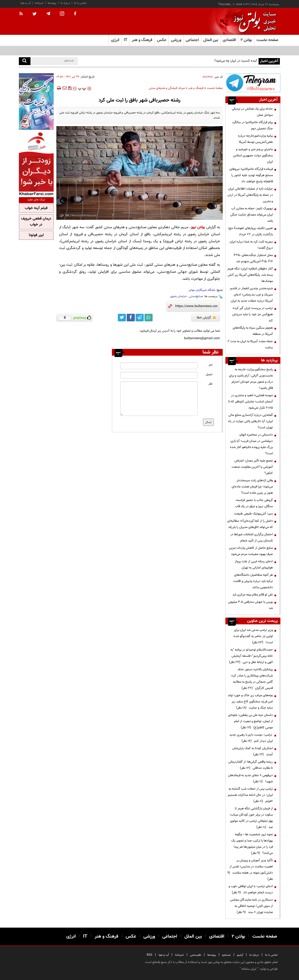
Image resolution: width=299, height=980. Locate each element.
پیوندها (52, 3)
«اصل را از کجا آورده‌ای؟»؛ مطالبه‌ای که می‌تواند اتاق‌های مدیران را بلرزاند (250, 524)
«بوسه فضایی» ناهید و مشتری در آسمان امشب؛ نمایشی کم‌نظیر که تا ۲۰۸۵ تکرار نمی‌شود (250, 402)
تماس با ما (80, 3)
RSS (149, 955)
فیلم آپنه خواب (36, 208)
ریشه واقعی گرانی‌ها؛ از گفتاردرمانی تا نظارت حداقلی (251, 765)
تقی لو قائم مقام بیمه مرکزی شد (253, 595)
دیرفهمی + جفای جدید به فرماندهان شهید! (250, 778)
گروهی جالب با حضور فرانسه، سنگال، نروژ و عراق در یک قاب (254, 503)
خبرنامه (39, 3)
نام (211, 365)
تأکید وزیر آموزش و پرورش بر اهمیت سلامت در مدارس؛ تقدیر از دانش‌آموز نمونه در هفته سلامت (250, 870)
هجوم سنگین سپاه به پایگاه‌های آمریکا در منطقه (253, 331)
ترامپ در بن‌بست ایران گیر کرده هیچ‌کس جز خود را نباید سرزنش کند (252, 314)
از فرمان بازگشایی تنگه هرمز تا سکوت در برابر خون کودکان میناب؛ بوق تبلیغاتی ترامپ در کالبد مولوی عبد (251, 818)
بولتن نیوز (198, 227)
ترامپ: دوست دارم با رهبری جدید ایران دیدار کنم (251, 738)
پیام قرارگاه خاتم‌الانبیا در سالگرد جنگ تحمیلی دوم (252, 125)
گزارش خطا (206, 318)
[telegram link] (140, 318)
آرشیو (240, 955)
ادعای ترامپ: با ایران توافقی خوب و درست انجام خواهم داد (251, 889)
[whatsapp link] (149, 318)
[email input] (159, 375)
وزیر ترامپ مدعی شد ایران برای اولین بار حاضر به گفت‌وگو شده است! (253, 636)
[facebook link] (131, 318)
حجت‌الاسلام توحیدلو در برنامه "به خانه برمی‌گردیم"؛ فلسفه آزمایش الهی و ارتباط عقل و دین (251, 656)
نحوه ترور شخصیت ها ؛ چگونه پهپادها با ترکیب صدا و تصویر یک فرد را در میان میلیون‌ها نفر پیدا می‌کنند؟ (252, 844)
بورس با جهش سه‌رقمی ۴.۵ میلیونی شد (250, 605)
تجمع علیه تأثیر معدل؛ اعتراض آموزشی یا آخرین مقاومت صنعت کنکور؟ (252, 467)
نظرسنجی (196, 955)
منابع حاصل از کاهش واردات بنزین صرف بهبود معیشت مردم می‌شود (251, 551)
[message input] (159, 399)
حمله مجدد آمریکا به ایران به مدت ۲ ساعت (250, 344)
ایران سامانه (249, 969)
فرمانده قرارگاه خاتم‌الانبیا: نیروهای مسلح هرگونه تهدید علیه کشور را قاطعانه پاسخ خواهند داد (251, 175)
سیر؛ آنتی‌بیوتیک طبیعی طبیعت (253, 514)
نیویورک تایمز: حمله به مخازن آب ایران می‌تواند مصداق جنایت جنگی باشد (252, 215)
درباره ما (65, 3)
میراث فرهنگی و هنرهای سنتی (167, 88)
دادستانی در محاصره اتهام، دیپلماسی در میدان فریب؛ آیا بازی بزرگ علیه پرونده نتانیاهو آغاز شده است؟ (251, 444)
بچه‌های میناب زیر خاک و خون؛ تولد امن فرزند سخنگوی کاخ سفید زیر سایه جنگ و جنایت (250, 702)
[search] (25, 61)
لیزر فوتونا (36, 235)
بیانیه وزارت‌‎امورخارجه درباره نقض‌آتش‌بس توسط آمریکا (255, 139)
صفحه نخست (267, 40)
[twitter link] (122, 318)
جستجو (226, 955)
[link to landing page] (253, 21)
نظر (210, 384)
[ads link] (253, 83)
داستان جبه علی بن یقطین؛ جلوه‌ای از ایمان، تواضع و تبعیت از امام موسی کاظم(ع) (250, 721)
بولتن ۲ (246, 40)
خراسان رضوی (178, 296)
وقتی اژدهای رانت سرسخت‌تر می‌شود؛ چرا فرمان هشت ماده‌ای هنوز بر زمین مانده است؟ (252, 487)
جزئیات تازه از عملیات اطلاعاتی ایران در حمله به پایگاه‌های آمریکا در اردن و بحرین (250, 195)
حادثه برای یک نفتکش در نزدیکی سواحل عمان (252, 112)
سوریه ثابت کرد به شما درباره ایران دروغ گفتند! (251, 245)
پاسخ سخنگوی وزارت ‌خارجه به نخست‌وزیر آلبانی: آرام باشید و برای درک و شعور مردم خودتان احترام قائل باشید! (251, 379)
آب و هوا (26, 3)
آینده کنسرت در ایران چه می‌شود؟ (236, 61)
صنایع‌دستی (196, 296)
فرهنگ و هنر (196, 88)
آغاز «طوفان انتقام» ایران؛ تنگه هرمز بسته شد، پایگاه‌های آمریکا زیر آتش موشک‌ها (250, 275)
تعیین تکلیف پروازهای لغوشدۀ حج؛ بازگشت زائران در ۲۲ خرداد (250, 231)
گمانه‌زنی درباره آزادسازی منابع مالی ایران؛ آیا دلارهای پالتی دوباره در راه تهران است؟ (250, 421)
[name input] (159, 366)
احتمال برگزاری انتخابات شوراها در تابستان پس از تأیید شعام (252, 538)
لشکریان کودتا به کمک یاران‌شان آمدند (253, 751)
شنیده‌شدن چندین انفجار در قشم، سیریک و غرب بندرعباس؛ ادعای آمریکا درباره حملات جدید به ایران (251, 295)
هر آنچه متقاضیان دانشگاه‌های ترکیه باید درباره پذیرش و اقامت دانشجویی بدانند (253, 581)
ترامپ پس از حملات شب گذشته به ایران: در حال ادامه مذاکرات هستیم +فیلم (250, 795)
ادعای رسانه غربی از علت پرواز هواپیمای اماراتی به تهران (254, 565)
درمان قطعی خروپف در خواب (36, 222)
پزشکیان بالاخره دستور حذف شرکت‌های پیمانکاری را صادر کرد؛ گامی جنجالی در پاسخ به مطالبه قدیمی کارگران (252, 679)
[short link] (196, 306)
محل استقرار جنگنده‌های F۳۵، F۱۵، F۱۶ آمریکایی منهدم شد (253, 258)
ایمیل (209, 374)
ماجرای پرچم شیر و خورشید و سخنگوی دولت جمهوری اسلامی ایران (253, 156)
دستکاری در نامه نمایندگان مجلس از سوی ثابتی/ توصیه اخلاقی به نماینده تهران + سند (251, 906)
